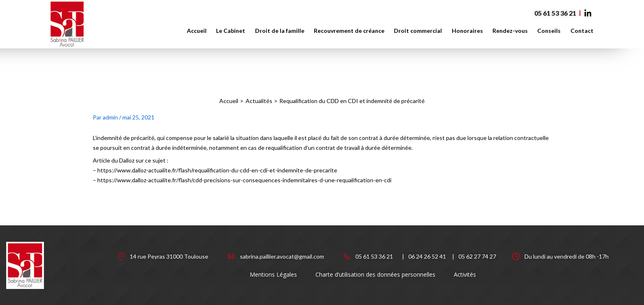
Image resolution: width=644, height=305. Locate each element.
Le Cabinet (240, 31)
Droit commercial (424, 31)
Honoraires (471, 31)
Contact (582, 31)
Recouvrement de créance (356, 31)
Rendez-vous (513, 31)
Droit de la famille (288, 31)
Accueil (208, 31)
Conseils (551, 31)
